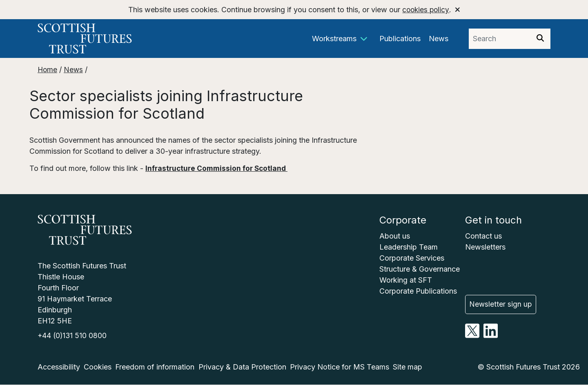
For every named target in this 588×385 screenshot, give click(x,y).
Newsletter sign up (501, 302)
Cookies (98, 367)
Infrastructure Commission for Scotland (218, 168)
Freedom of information (155, 367)
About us (395, 236)
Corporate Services (412, 258)
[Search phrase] (499, 39)
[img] (540, 38)
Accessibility (59, 367)
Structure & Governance (420, 269)
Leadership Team (409, 247)
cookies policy (426, 10)
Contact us (483, 236)
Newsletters (485, 247)
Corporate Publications (418, 291)
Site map (408, 367)
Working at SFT (406, 280)
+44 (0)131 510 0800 (73, 336)
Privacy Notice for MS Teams (340, 367)
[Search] (540, 39)
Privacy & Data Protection (242, 367)
